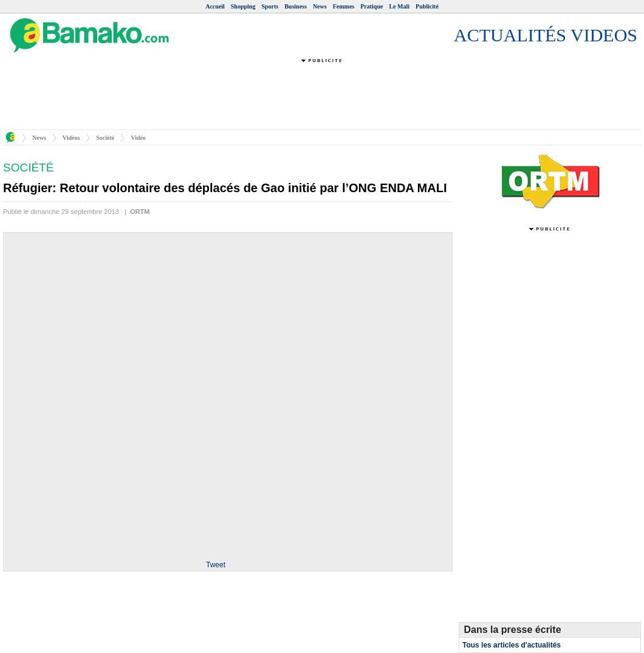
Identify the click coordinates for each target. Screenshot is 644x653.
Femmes (344, 6)
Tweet (216, 565)
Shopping (243, 6)
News (320, 6)
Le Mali (399, 6)
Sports (270, 6)
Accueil (215, 6)
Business (296, 6)
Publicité (427, 6)
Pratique (372, 6)
